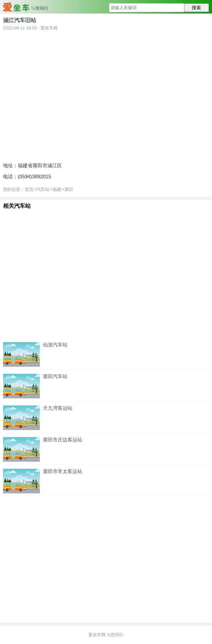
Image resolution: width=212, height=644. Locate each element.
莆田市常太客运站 (63, 471)
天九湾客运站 (58, 408)
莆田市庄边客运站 (63, 440)
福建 (57, 189)
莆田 (69, 189)
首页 (29, 189)
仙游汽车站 (55, 345)
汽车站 (43, 189)
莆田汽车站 (55, 376)
